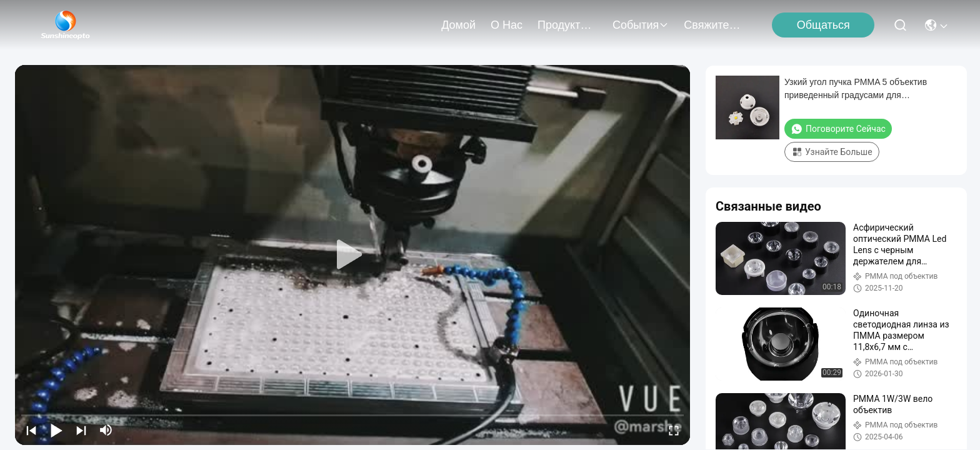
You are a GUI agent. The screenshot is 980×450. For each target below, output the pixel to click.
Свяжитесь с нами (714, 25)
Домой (458, 25)
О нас (507, 25)
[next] (81, 430)
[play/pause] (56, 430)
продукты (567, 25)
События (641, 25)
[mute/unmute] (106, 430)
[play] (352, 255)
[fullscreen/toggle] (674, 430)
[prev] (31, 430)
